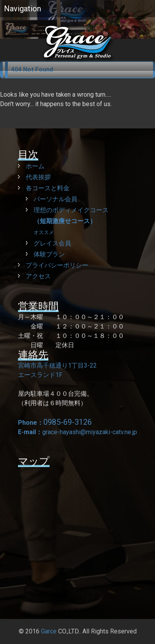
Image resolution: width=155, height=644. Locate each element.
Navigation (22, 9)
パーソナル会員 (55, 199)
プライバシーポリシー (57, 265)
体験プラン (49, 254)
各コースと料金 (48, 188)
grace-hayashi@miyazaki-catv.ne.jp (90, 432)
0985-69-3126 (68, 422)
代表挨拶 (38, 177)
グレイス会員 (52, 243)
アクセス (38, 276)
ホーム (35, 166)
